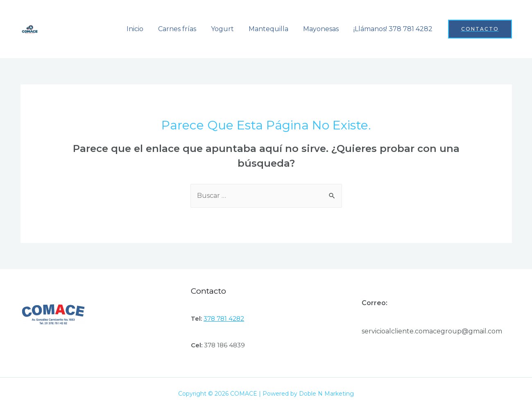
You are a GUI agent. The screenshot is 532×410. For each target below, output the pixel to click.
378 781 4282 (224, 318)
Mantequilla (273, 29)
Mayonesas (323, 29)
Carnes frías (185, 29)
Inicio (144, 29)
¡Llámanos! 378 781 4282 (394, 29)
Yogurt (228, 29)
